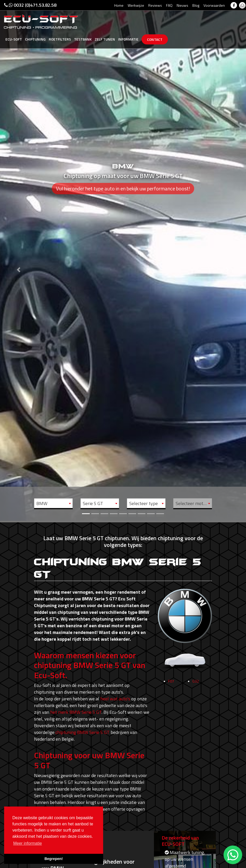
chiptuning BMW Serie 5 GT (83, 732)
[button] (18, 260)
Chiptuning (35, 39)
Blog (196, 5)
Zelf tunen (105, 39)
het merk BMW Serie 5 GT (76, 712)
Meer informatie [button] (27, 843)
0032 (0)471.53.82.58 (30, 5)
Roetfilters (60, 39)
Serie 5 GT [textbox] (93, 503)
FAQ (169, 5)
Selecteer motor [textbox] (191, 503)
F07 (171, 683)
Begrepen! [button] (54, 859)
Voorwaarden (214, 5)
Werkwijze (136, 5)
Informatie (128, 39)
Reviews (155, 5)
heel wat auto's (115, 699)
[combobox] (53, 503)
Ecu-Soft (14, 39)
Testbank (83, 39)
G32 (196, 683)
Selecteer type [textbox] (143, 503)
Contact (155, 39)
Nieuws (182, 5)
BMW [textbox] (42, 503)
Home (119, 5)
